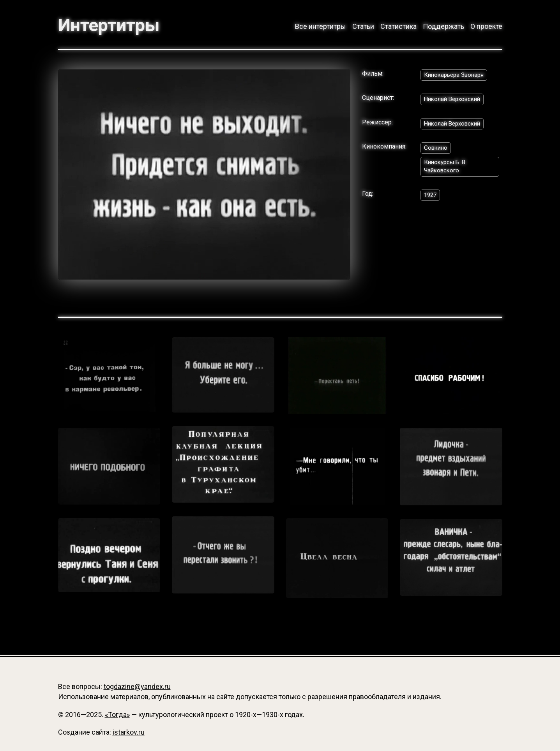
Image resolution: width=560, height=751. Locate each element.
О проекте (486, 26)
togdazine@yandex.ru (137, 686)
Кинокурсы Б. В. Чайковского (447, 170)
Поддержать (443, 26)
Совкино (437, 151)
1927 (431, 200)
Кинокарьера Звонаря (456, 76)
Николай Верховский (455, 101)
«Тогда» (117, 715)
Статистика (398, 26)
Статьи (363, 26)
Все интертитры (321, 26)
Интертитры (113, 25)
